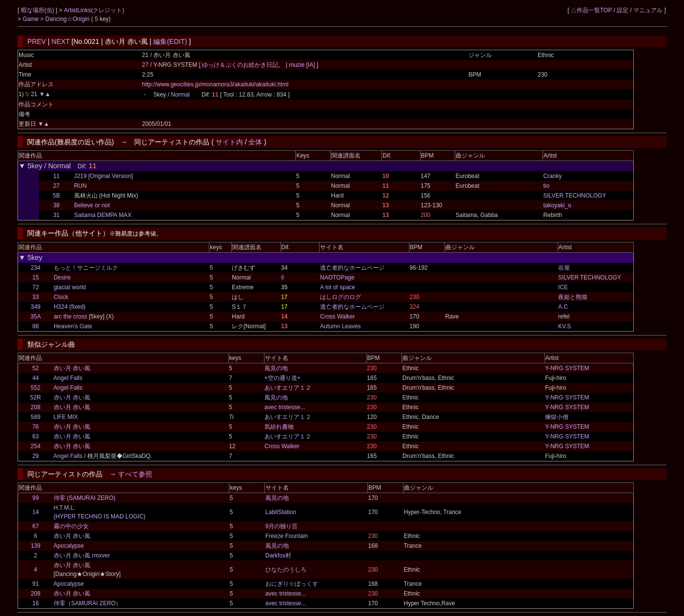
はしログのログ (341, 297)
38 (56, 205)
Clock (61, 297)
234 (36, 268)
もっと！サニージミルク (86, 268)
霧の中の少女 (71, 526)
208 (36, 407)
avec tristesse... (285, 407)
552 (36, 388)
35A (35, 317)
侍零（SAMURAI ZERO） (88, 603)
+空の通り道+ (282, 378)
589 (36, 417)
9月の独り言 (282, 526)
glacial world (70, 287)
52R (36, 397)
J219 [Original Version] (104, 176)
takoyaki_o (557, 205)
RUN (80, 186)
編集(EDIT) (170, 41)
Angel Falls (68, 378)
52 (35, 368)
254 (36, 446)
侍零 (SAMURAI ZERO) (85, 498)
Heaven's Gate (73, 326)
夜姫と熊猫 (573, 297)
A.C (563, 307)
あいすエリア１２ (288, 388)
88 (35, 326)
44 (35, 378)
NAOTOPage (337, 278)
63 (35, 437)
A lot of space (338, 287)
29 (35, 456)
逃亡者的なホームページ (352, 268)
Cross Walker (338, 317)
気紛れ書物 (279, 427)
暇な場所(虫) (38, 10)
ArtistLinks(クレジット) (94, 10)
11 (56, 176)
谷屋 (564, 268)
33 (35, 297)
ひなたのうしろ (286, 570)
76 (35, 427)
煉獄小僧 (557, 417)
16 (35, 603)
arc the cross (70, 317)
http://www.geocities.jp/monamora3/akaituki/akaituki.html (215, 84)
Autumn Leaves (340, 326)
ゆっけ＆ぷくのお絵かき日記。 (244, 65)
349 (36, 307)
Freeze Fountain (287, 536)
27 (145, 65)
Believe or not (92, 205)
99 (35, 498)
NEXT (61, 41)
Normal (180, 95)
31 (56, 215)
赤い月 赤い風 (72, 368)
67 (35, 526)
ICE (563, 287)
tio (546, 186)
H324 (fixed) (70, 307)
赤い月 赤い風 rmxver (82, 556)
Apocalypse (69, 546)
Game (31, 19)
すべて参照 (135, 474)
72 (35, 287)
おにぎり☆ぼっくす (292, 584)
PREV (37, 41)
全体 (255, 142)
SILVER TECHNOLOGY (574, 196)
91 (35, 584)
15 (35, 278)
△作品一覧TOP (591, 10)
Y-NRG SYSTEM (567, 368)
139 (36, 546)
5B (56, 196)
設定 (623, 10)
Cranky (552, 176)
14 (35, 512)
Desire (62, 278)
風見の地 (276, 368)
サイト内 (229, 142)
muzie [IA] (302, 65)
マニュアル (648, 10)
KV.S (564, 326)
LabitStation (281, 512)
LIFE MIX (66, 417)
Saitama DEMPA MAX (103, 215)
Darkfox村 (278, 556)
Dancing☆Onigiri (68, 19)
